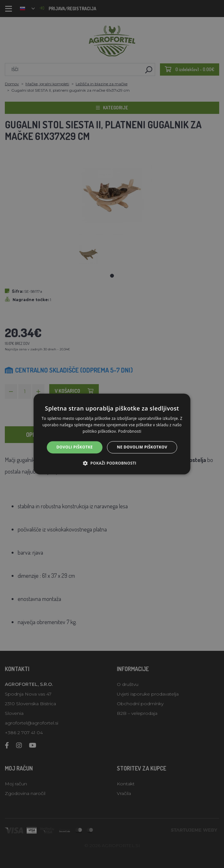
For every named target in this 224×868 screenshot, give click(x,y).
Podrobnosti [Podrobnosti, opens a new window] (130, 431)
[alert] (112, 434)
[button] (112, 463)
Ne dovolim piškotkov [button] (142, 447)
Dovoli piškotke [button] (75, 447)
